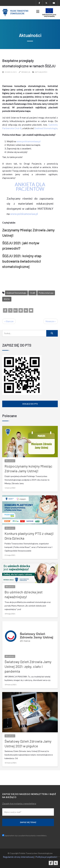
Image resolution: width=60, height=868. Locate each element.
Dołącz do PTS (30, 404)
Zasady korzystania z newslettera (19, 803)
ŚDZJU (7, 299)
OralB (33, 293)
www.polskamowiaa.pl (24, 214)
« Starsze (9, 321)
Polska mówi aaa (46, 293)
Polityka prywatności (46, 857)
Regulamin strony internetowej (18, 857)
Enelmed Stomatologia (46, 128)
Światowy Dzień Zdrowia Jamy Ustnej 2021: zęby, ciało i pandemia (28, 666)
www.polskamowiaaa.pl (28, 141)
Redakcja (26, 72)
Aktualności (41, 72)
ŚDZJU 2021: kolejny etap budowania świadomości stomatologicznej (22, 261)
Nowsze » (51, 321)
